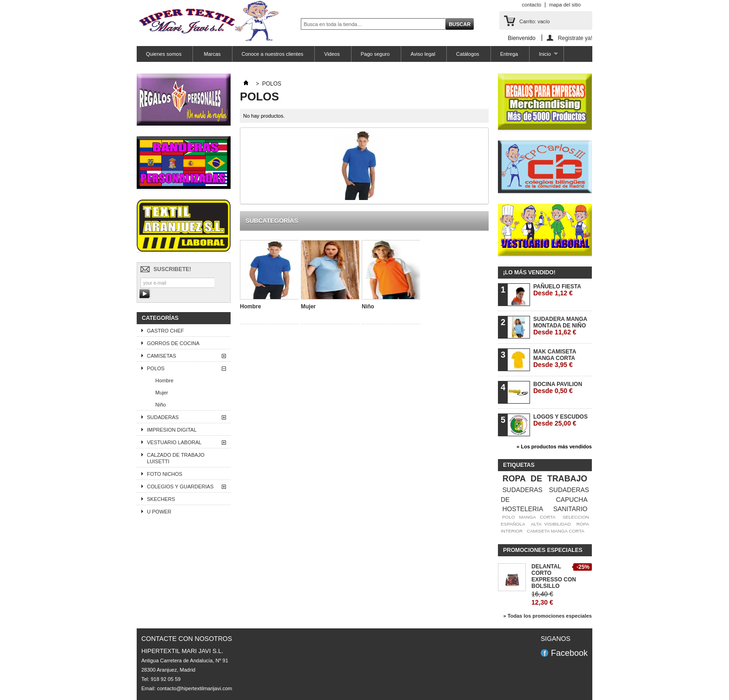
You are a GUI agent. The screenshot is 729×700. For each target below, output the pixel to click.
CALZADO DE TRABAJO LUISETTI (176, 458)
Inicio (543, 57)
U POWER (159, 512)
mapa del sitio (565, 5)
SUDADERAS (163, 417)
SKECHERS (161, 499)
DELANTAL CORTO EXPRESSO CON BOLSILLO (554, 576)
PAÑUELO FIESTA (557, 290)
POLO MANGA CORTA (529, 517)
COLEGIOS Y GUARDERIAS (180, 487)
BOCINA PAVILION (558, 388)
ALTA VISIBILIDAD (551, 524)
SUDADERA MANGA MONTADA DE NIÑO (560, 326)
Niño (161, 405)
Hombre (164, 380)
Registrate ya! (575, 38)
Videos (332, 54)
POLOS (156, 368)
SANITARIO (570, 509)
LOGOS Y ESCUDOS (560, 420)
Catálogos (468, 54)
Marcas (211, 54)
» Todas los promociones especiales (547, 616)
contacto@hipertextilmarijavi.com (195, 688)
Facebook (569, 653)
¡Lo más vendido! (529, 273)
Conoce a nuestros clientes (273, 54)
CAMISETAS (162, 356)
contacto (532, 5)
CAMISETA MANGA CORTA (556, 531)
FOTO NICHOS (165, 474)
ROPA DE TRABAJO (545, 479)
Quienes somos (164, 54)
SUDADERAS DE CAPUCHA (545, 495)
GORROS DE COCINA (173, 343)
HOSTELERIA (523, 509)
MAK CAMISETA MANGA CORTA (555, 358)
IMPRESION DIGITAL (172, 430)
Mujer (162, 393)
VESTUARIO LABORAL (174, 442)
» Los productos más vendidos (554, 447)
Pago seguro (375, 54)
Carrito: (534, 21)
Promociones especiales (543, 550)
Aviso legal (423, 54)
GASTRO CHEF (165, 331)
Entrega (509, 54)
